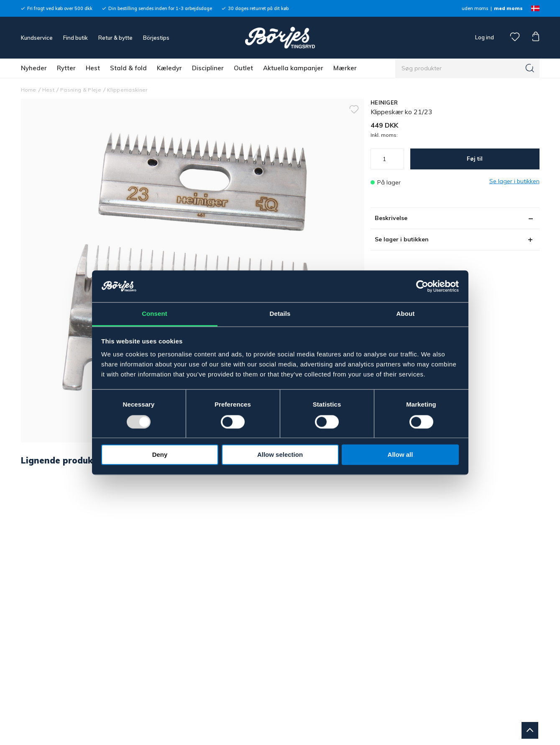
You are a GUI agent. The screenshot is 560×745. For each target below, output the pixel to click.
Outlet (243, 68)
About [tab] (406, 314)
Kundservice (37, 38)
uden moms (475, 8)
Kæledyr (169, 68)
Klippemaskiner (127, 90)
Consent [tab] (155, 314)
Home (29, 90)
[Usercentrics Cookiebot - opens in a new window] (422, 286)
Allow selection (280, 455)
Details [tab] (280, 314)
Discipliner (208, 68)
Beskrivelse (391, 218)
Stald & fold (128, 68)
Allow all (400, 455)
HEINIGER (384, 102)
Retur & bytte (115, 38)
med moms (508, 8)
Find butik (75, 38)
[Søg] (530, 68)
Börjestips (156, 38)
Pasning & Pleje (81, 90)
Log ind (485, 37)
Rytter (66, 68)
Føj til (475, 159)
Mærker (345, 68)
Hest (93, 68)
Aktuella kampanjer (293, 68)
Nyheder (34, 68)
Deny (160, 455)
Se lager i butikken (402, 239)
